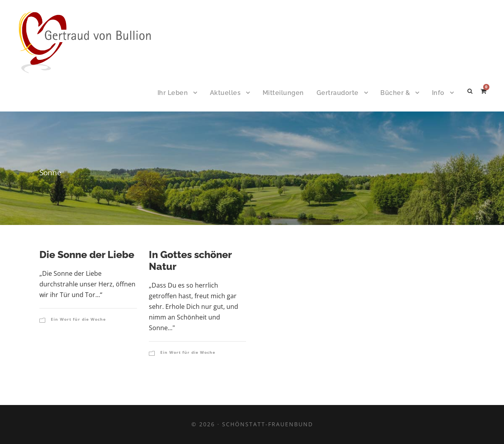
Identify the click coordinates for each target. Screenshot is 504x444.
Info (438, 93)
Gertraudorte (338, 93)
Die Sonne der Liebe (87, 255)
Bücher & (395, 93)
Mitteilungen (283, 93)
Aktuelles (225, 93)
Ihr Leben (173, 93)
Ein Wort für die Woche (78, 319)
